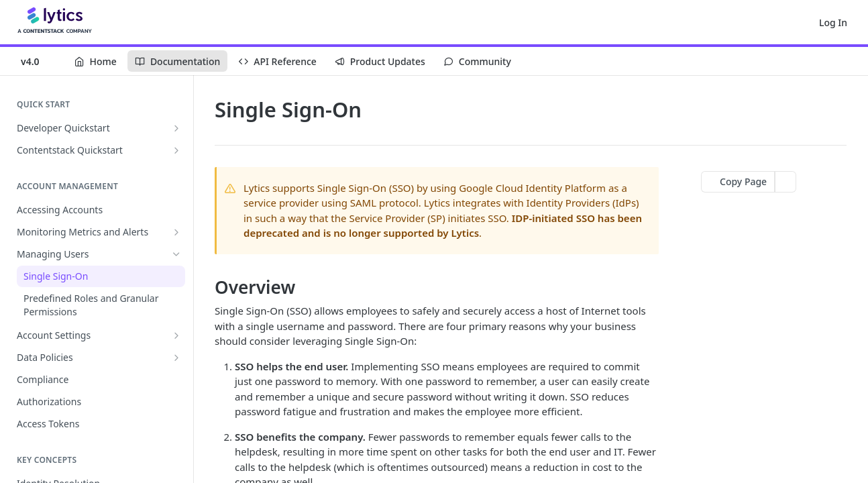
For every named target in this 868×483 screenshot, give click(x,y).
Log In (833, 22)
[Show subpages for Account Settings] (176, 335)
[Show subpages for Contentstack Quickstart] (176, 150)
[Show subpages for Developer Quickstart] (176, 128)
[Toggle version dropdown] (39, 61)
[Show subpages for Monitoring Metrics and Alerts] (176, 232)
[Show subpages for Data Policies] (176, 358)
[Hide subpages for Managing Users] (176, 254)
